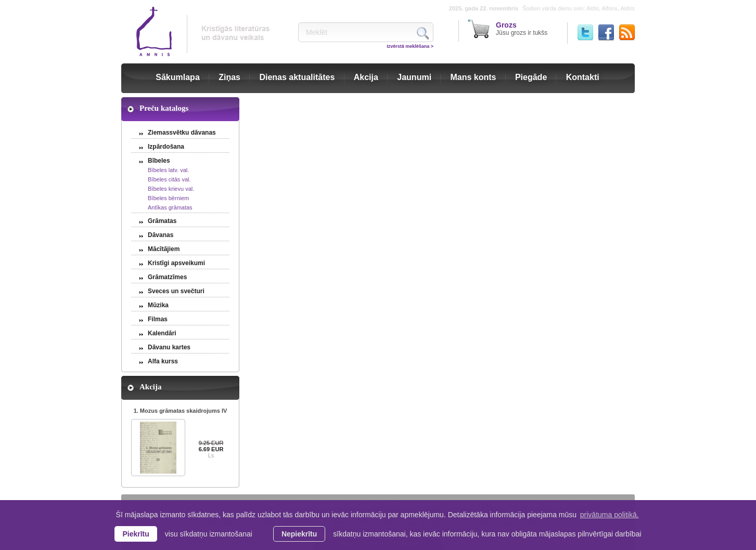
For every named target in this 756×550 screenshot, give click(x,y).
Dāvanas (161, 235)
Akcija (366, 77)
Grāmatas (162, 221)
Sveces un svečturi (176, 291)
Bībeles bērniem (169, 198)
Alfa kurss (163, 361)
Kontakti (583, 77)
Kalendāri (162, 333)
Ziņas (229, 77)
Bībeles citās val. (169, 179)
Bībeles (159, 161)
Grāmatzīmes (167, 277)
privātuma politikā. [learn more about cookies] (610, 515)
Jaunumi (414, 77)
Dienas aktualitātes (297, 77)
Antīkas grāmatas (170, 207)
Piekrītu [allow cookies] (136, 534)
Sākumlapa (177, 77)
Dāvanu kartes (169, 347)
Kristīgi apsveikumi (176, 263)
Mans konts (473, 77)
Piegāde (531, 77)
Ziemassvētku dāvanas (182, 133)
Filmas (158, 319)
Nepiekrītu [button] (299, 534)
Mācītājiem (164, 249)
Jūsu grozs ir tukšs (522, 29)
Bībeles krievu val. (171, 189)
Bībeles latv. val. (168, 170)
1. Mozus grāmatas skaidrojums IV (181, 411)
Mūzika (158, 305)
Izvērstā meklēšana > (410, 46)
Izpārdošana (166, 147)
